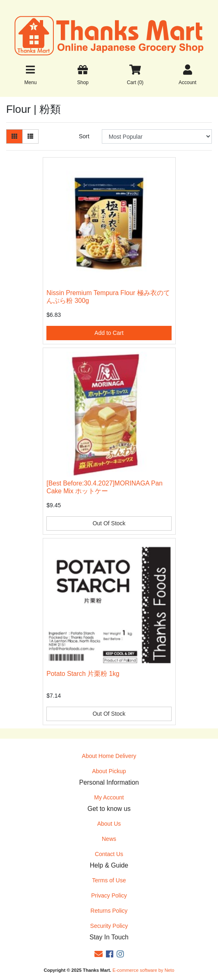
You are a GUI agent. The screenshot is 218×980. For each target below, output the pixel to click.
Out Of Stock (109, 523)
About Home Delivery (109, 756)
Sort (84, 136)
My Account (109, 797)
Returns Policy (109, 911)
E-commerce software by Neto (143, 970)
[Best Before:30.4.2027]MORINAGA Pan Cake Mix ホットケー (104, 487)
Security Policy (109, 926)
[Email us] (99, 954)
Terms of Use (109, 880)
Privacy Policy (109, 895)
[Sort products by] (157, 136)
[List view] (30, 136)
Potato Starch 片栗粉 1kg (83, 674)
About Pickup (109, 771)
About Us (109, 824)
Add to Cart (109, 333)
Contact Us (109, 854)
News (109, 839)
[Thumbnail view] (14, 136)
